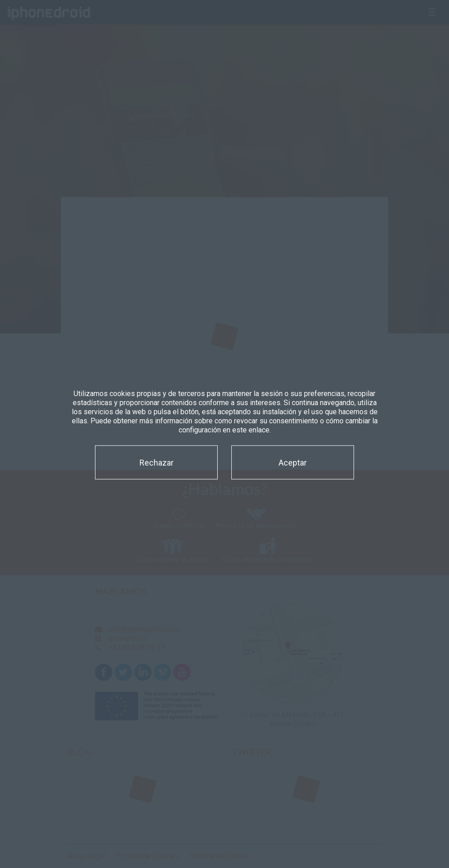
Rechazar (157, 462)
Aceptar (293, 462)
